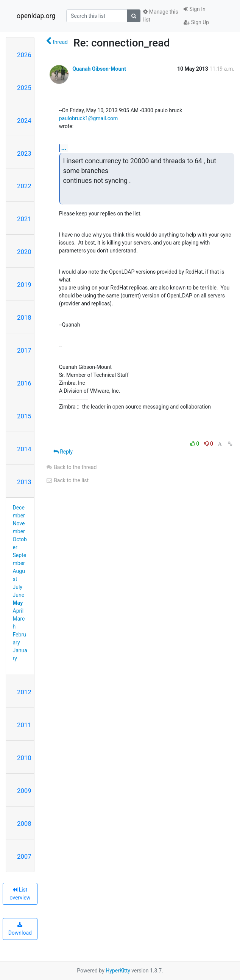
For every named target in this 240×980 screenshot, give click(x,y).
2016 (24, 383)
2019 (24, 285)
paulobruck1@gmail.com (89, 118)
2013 (24, 482)
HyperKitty (118, 971)
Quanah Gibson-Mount (99, 69)
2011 (24, 725)
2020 (24, 252)
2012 (24, 692)
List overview (20, 894)
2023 (24, 153)
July (18, 587)
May (18, 603)
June (19, 595)
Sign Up (196, 22)
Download (20, 929)
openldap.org (36, 16)
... (64, 148)
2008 (24, 824)
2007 (24, 856)
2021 (24, 219)
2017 (24, 350)
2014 (24, 449)
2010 (24, 758)
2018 (24, 317)
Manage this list (161, 16)
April (18, 611)
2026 (24, 55)
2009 (24, 791)
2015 (24, 416)
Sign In (195, 9)
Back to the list (67, 480)
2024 (24, 121)
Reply (63, 452)
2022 (24, 186)
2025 (24, 88)
